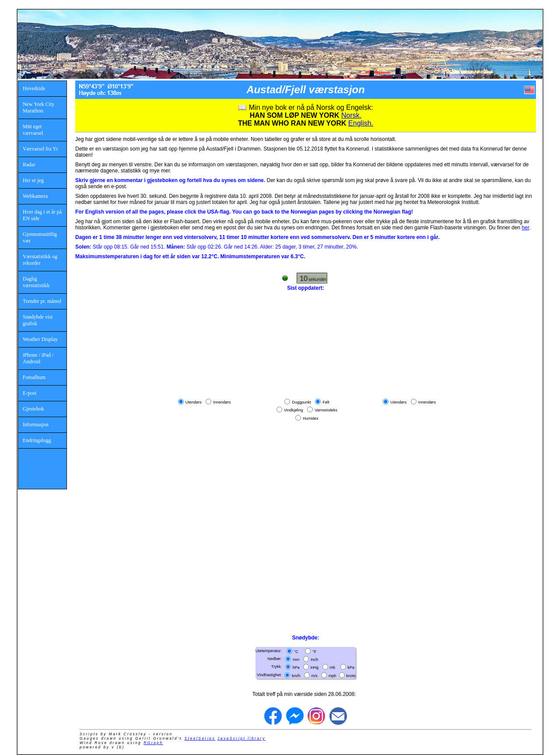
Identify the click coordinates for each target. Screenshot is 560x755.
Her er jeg (33, 180)
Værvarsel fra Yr (40, 149)
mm (296, 660)
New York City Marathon (38, 107)
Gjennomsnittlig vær (40, 237)
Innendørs (222, 402)
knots (351, 675)
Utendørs (194, 402)
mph (332, 675)
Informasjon (36, 425)
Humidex (311, 418)
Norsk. (351, 115)
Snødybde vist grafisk (38, 320)
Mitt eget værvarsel (33, 130)
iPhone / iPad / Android (38, 358)
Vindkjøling (294, 410)
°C (296, 652)
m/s (315, 675)
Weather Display (40, 339)
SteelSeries (200, 738)
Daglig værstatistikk (36, 282)
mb (333, 667)
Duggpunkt (301, 402)
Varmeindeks (326, 410)
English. (361, 123)
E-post (30, 393)
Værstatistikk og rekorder (40, 260)
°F (314, 652)
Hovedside (34, 88)
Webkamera (35, 196)
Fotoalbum (34, 377)
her (526, 228)
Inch (314, 660)
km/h (296, 675)
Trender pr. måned (42, 301)
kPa (351, 667)
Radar (29, 165)
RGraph (153, 743)
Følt (326, 402)
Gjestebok (33, 409)
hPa (296, 667)
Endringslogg (37, 440)
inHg (315, 667)
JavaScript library (241, 738)
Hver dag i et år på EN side (42, 215)
